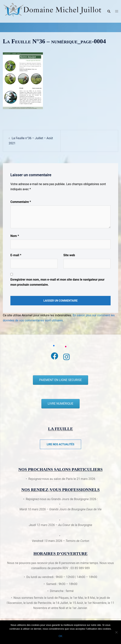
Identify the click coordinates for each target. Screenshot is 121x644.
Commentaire (21, 202)
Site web (69, 255)
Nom (15, 236)
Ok (60, 636)
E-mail (16, 255)
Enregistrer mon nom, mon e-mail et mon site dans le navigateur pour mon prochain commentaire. (57, 282)
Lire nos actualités (60, 444)
